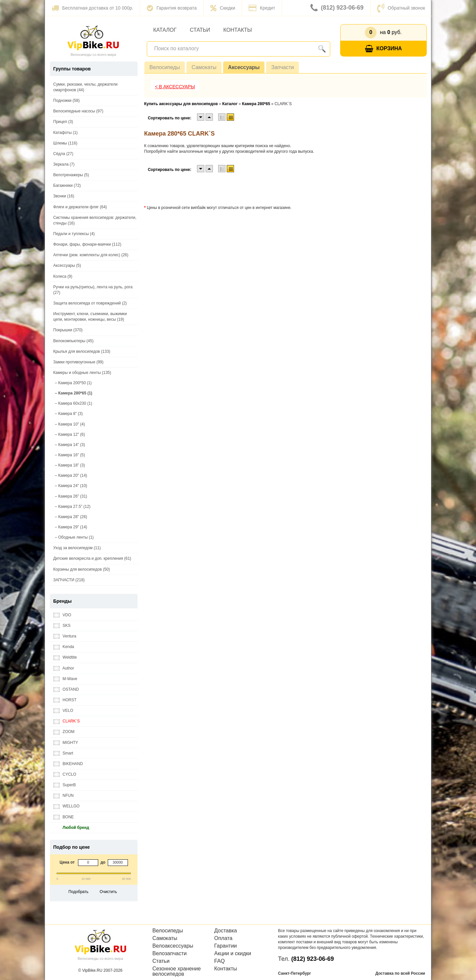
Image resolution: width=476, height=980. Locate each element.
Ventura (65, 636)
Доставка (226, 931)
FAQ (219, 961)
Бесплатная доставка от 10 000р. (92, 8)
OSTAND (66, 690)
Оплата (223, 938)
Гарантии (226, 946)
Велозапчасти (170, 954)
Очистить (108, 892)
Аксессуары (244, 67)
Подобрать (78, 892)
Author (64, 668)
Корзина (383, 49)
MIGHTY (66, 743)
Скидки (223, 8)
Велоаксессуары (173, 946)
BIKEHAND (68, 764)
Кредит (262, 8)
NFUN (63, 796)
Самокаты (204, 67)
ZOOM (64, 732)
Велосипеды (165, 67)
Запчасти (282, 67)
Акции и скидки (233, 954)
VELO (63, 711)
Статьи (200, 30)
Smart (63, 753)
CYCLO (65, 775)
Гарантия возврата (172, 8)
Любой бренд (71, 828)
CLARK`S (66, 721)
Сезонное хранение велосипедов (177, 971)
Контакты (238, 30)
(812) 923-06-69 (337, 8)
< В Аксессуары (175, 87)
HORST (65, 700)
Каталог (165, 30)
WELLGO (66, 806)
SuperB (64, 785)
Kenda (64, 647)
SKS (62, 626)
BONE (63, 817)
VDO (62, 615)
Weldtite (65, 657)
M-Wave (65, 679)
